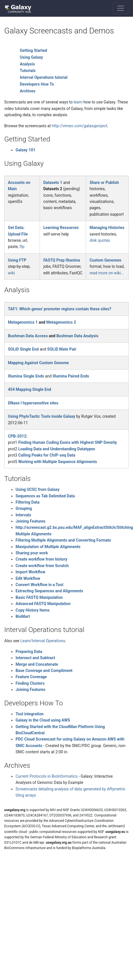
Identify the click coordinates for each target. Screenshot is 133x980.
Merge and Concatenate (37, 664)
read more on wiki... (107, 273)
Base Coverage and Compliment (44, 671)
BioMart (23, 616)
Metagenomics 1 (23, 322)
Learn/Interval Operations (43, 641)
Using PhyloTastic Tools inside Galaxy (42, 416)
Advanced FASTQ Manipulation (43, 604)
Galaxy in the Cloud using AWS (43, 720)
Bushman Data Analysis (77, 336)
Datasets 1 (53, 183)
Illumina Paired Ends (71, 376)
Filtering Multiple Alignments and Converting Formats (63, 540)
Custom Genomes (105, 260)
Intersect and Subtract (35, 658)
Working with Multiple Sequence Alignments (57, 462)
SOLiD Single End (23, 349)
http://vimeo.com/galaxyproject (80, 126)
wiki (11, 273)
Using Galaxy (31, 57)
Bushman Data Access (28, 336)
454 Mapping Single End (30, 389)
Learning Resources (61, 228)
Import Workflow (30, 572)
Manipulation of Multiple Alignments (48, 547)
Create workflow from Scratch (42, 566)
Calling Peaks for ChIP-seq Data (47, 455)
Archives (28, 91)
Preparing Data (29, 652)
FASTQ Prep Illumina (62, 260)
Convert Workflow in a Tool (39, 585)
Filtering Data (27, 502)
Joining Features (30, 521)
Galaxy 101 (25, 150)
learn (78, 102)
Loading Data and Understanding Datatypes (57, 449)
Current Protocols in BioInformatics (47, 776)
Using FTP (17, 260)
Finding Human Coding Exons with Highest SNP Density (67, 442)
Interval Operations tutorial (44, 77)
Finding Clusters (30, 683)
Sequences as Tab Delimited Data (45, 496)
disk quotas (100, 240)
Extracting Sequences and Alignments (49, 591)
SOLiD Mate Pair (62, 349)
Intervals (23, 515)
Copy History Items (33, 610)
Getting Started (33, 50)
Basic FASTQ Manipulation (39, 597)
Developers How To (37, 84)
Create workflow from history (41, 559)
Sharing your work (32, 553)
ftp (22, 247)
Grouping (24, 508)
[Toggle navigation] (121, 8)
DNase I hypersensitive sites (33, 403)
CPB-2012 (17, 436)
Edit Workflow (28, 578)
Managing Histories (107, 228)
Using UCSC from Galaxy (37, 489)
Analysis (27, 64)
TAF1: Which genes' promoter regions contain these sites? (60, 309)
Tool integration (30, 714)
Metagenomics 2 (61, 322)
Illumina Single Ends (26, 376)
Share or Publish (104, 183)
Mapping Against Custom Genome (38, 363)
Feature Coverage (31, 677)
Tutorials (28, 71)
